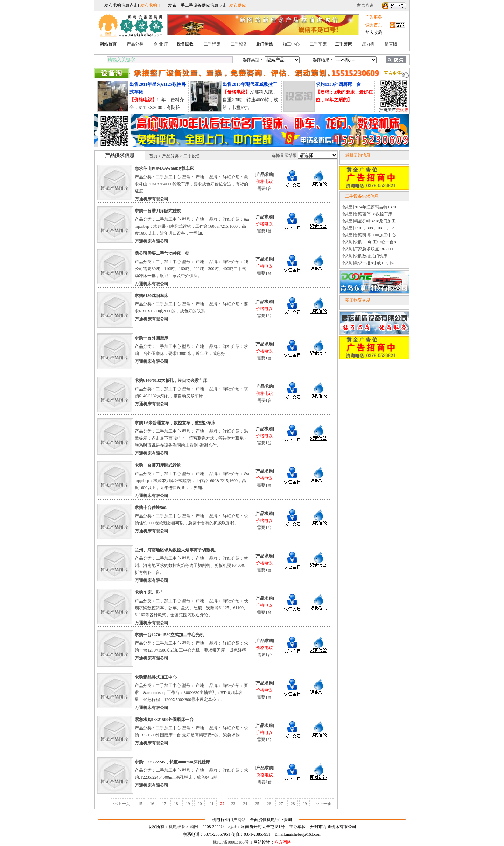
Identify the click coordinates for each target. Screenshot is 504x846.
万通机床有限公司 (152, 199)
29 (304, 804)
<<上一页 (122, 804)
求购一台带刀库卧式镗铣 (158, 211)
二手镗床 (212, 44)
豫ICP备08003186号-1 (233, 842)
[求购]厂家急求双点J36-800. (369, 249)
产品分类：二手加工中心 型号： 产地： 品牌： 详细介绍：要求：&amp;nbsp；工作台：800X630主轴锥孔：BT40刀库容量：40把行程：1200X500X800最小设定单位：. (191, 693)
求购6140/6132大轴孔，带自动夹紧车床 (171, 380)
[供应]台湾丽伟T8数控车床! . (369, 214)
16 (152, 804)
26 (269, 804)
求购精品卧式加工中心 (156, 677)
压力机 (368, 44)
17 (164, 804)
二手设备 (239, 44)
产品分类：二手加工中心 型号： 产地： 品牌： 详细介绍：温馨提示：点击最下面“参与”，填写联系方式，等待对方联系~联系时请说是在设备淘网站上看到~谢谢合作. (191, 438)
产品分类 (135, 44)
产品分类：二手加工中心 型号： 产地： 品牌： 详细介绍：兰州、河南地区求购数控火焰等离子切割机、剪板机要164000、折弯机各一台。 (191, 565)
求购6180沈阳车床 (152, 296)
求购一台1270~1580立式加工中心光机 (169, 635)
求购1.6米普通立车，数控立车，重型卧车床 (175, 423)
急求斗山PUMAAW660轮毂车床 (164, 168)
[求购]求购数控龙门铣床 (365, 256)
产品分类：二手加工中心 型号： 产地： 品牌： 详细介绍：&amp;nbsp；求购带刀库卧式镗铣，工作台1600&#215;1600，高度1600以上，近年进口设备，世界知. (192, 226)
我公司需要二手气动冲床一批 (162, 253)
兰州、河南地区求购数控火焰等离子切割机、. (177, 550)
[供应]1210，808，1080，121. (370, 228)
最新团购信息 (358, 155)
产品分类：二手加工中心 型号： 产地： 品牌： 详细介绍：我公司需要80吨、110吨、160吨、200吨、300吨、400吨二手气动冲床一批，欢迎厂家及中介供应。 (191, 269)
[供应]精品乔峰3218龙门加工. (370, 221)
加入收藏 (374, 33)
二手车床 (318, 44)
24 (245, 804)
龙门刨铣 (264, 44)
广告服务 (374, 17)
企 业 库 (161, 44)
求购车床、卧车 (149, 592)
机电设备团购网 (183, 827)
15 (140, 804)
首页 (153, 156)
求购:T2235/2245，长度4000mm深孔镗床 (172, 762)
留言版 (391, 44)
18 (176, 804)
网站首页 (108, 44)
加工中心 (291, 44)
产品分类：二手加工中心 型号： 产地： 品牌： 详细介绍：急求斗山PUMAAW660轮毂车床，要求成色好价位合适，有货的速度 (191, 184)
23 (233, 804)
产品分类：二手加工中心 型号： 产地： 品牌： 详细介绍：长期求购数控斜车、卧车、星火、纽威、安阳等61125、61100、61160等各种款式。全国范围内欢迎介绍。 (191, 608)
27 (281, 804)
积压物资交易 (358, 300)
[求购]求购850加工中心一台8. (370, 242)
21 (211, 804)
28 (293, 804)
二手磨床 (343, 44)
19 (188, 804)
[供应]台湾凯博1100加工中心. (370, 235)
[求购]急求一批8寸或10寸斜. (369, 263)
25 (257, 804)
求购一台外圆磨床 (152, 338)
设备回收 (185, 44)
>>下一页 (323, 804)
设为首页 (374, 25)
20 (199, 804)
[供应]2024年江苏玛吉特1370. (370, 207)
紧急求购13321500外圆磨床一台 (164, 720)
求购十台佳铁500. (151, 508)
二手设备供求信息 (362, 196)
